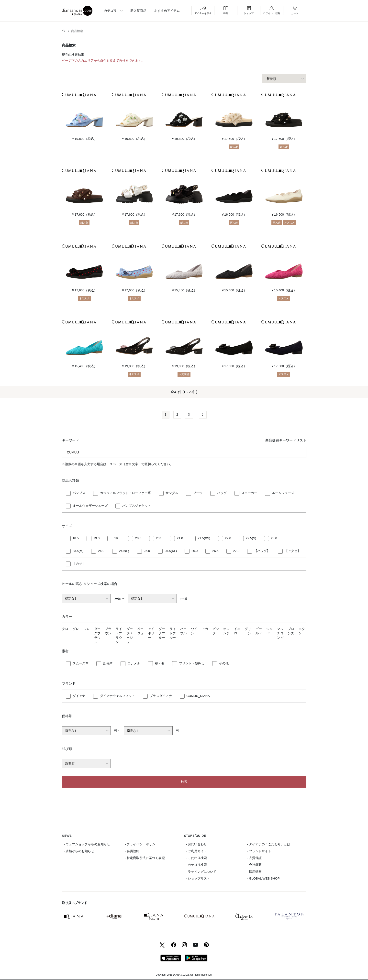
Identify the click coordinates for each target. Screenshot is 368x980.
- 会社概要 (255, 865)
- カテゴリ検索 (197, 865)
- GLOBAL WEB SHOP (263, 878)
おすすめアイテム (167, 11)
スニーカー (249, 493)
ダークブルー (162, 633)
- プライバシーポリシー (142, 844)
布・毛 (160, 663)
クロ (65, 629)
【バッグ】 (262, 551)
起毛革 (108, 663)
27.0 (236, 551)
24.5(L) (124, 551)
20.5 (159, 538)
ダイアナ (79, 696)
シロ (87, 629)
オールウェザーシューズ (90, 506)
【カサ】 (79, 564)
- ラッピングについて (201, 872)
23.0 (274, 538)
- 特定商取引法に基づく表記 (145, 858)
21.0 (180, 538)
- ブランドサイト (259, 851)
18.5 (76, 538)
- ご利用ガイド (197, 851)
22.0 (228, 538)
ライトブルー (173, 633)
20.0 (138, 538)
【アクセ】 (293, 551)
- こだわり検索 (197, 858)
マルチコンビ (280, 633)
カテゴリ (110, 11)
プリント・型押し (192, 663)
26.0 (195, 551)
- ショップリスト (198, 878)
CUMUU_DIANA (198, 696)
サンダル (172, 493)
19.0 (96, 538)
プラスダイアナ (161, 696)
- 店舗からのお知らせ (79, 851)
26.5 (215, 551)
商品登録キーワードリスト (286, 440)
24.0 (101, 551)
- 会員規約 (132, 851)
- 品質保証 (255, 858)
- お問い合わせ (197, 844)
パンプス (79, 493)
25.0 (147, 551)
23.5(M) (78, 551)
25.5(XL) (171, 551)
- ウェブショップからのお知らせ (87, 844)
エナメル (134, 663)
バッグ (222, 493)
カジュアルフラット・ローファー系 (125, 493)
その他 (224, 663)
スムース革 (81, 663)
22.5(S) (251, 538)
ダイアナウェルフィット (117, 696)
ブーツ (198, 493)
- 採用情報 (255, 872)
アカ (205, 629)
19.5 (117, 538)
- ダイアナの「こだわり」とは (269, 844)
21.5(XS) (204, 538)
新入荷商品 (138, 11)
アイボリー (151, 633)
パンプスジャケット (137, 506)
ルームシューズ (283, 493)
